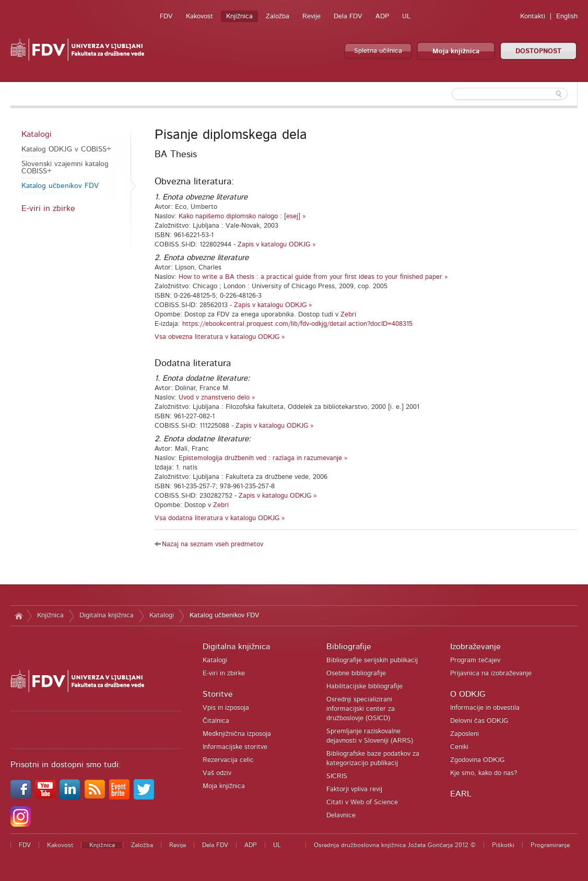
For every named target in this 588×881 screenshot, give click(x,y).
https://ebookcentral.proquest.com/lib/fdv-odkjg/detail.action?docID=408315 (297, 324)
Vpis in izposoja (226, 708)
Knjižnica (239, 16)
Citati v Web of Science (362, 802)
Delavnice (341, 815)
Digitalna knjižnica (107, 615)
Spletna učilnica (378, 51)
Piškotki (503, 845)
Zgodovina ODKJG (477, 760)
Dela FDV (348, 16)
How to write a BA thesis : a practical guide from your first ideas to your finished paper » (313, 277)
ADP (382, 16)
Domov (19, 616)
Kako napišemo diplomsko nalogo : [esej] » (242, 216)
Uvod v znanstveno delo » (217, 398)
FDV (166, 16)
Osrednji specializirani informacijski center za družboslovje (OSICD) (361, 709)
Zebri (348, 315)
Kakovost (199, 16)
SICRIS (337, 776)
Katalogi (37, 134)
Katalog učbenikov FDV (60, 186)
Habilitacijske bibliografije (364, 686)
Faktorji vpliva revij (354, 789)
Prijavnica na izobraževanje (491, 673)
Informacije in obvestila (485, 708)
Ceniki (459, 747)
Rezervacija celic (228, 760)
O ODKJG (468, 694)
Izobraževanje (475, 647)
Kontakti (533, 16)
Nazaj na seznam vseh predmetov (213, 544)
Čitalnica (216, 721)
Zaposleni (464, 734)
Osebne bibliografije (356, 673)
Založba (278, 16)
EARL (461, 794)
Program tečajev (475, 660)
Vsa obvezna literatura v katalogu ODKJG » (220, 337)
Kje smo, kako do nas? (484, 773)
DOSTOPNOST (538, 51)
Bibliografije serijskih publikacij (372, 660)
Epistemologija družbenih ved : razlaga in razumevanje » (263, 458)
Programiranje (550, 845)
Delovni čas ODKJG (479, 721)
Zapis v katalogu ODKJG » (277, 245)
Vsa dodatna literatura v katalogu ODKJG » (220, 518)
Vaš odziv (217, 773)
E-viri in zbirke (48, 208)
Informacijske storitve (235, 747)
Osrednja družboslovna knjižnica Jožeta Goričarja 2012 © (395, 845)
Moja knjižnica (456, 51)
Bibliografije (349, 647)
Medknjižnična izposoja (237, 734)
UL (406, 16)
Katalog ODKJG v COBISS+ (66, 149)
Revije (311, 16)
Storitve (218, 694)
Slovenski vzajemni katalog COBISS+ (65, 168)
